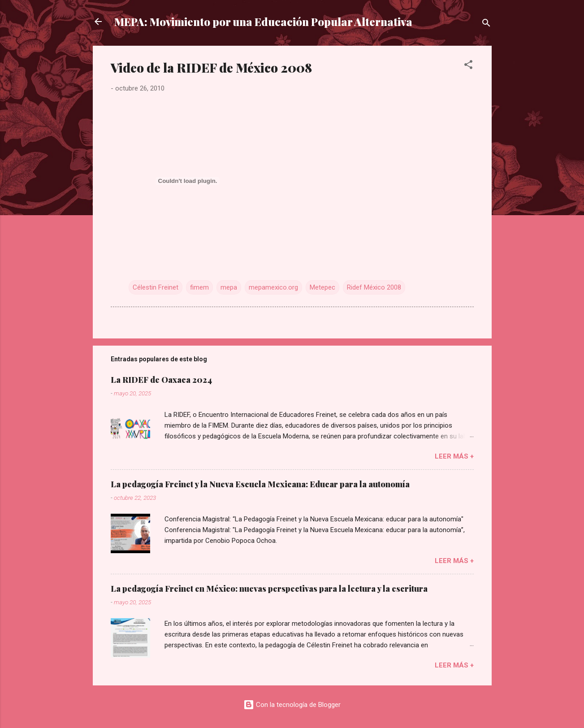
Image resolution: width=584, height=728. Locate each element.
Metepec (322, 287)
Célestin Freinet (156, 287)
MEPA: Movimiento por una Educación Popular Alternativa (263, 22)
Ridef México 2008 (374, 287)
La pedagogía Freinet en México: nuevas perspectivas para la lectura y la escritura (269, 589)
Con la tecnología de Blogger (292, 705)
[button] (468, 66)
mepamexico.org (273, 287)
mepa (229, 287)
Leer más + (454, 456)
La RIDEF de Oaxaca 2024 (161, 380)
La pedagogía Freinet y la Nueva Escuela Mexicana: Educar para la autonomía (260, 484)
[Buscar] (486, 24)
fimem (199, 287)
